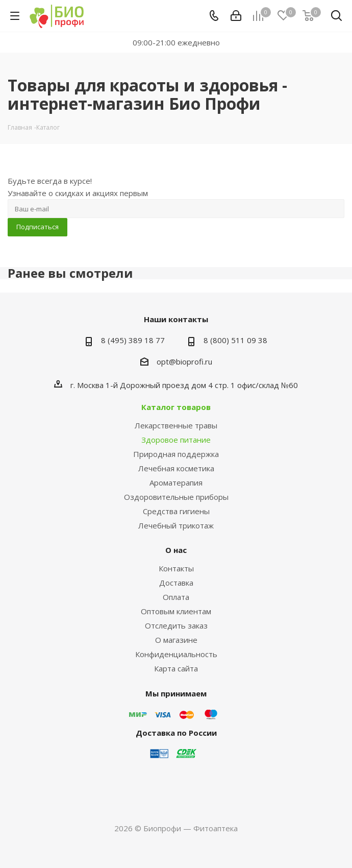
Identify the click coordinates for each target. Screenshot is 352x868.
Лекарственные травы (176, 425)
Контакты (176, 568)
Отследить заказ (176, 625)
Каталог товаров (176, 407)
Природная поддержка (176, 454)
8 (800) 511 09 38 (235, 340)
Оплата (176, 597)
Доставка (176, 583)
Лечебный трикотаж (176, 525)
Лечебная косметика (176, 468)
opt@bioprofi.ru (184, 361)
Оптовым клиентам (176, 611)
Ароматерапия (176, 483)
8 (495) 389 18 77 (133, 340)
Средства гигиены (176, 511)
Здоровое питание (176, 440)
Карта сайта (176, 668)
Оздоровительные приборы (176, 497)
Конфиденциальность (176, 654)
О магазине (176, 640)
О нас (176, 550)
